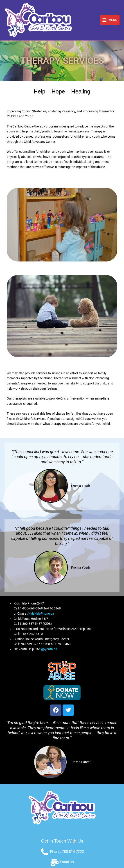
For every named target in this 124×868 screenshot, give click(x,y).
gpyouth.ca (49, 649)
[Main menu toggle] (110, 20)
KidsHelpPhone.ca (41, 614)
